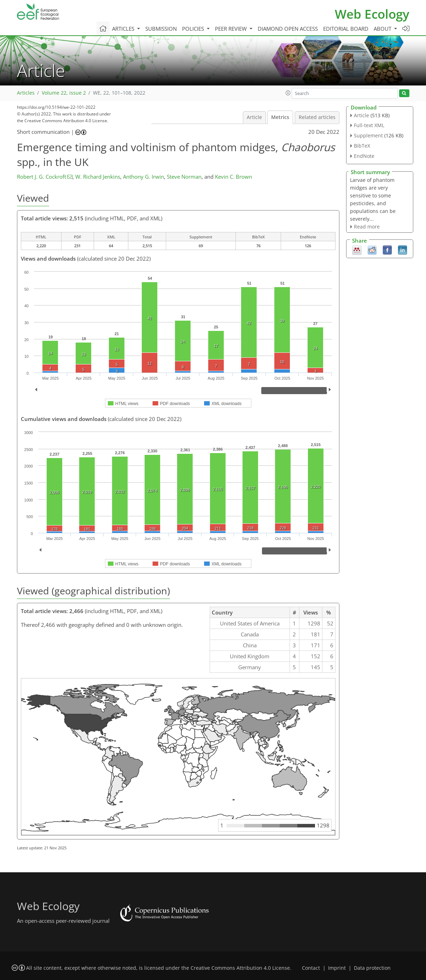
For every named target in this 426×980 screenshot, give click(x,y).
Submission (161, 29)
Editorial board (346, 29)
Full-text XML (369, 125)
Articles (26, 93)
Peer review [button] (232, 29)
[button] (288, 93)
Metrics (280, 117)
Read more (367, 227)
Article (254, 117)
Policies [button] (194, 29)
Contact (311, 968)
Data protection (372, 968)
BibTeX (362, 146)
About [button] (383, 29)
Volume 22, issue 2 (64, 93)
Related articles (317, 117)
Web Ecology (372, 14)
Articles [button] (124, 29)
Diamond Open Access (288, 29)
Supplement (368, 135)
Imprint (337, 968)
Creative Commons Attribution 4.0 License (240, 968)
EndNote (364, 156)
